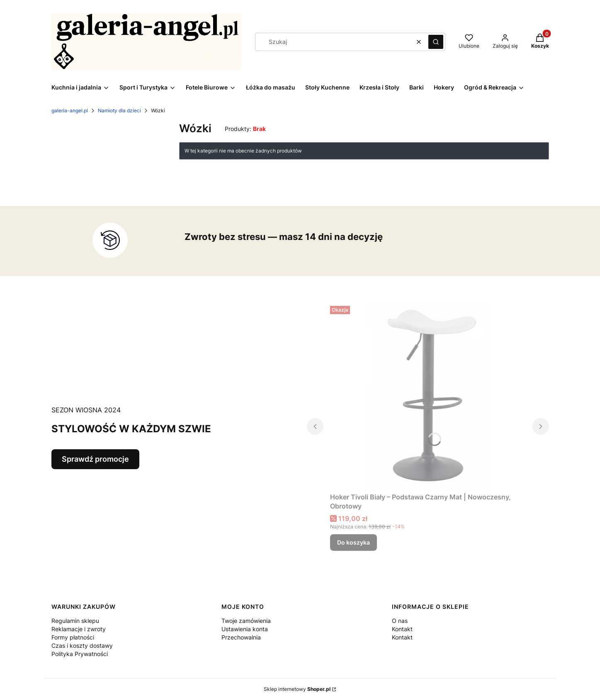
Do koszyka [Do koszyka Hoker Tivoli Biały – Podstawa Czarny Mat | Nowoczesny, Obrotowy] (353, 542)
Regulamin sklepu (75, 621)
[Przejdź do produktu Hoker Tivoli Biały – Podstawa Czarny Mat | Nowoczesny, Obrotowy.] (428, 396)
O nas (400, 621)
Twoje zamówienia (246, 621)
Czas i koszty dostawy (82, 646)
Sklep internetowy (297, 689)
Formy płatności (73, 637)
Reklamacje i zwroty (79, 629)
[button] (436, 42)
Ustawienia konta (245, 629)
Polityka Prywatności (80, 654)
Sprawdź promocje (95, 459)
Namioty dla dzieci (119, 110)
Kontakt (402, 629)
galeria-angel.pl (70, 110)
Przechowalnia (241, 637)
